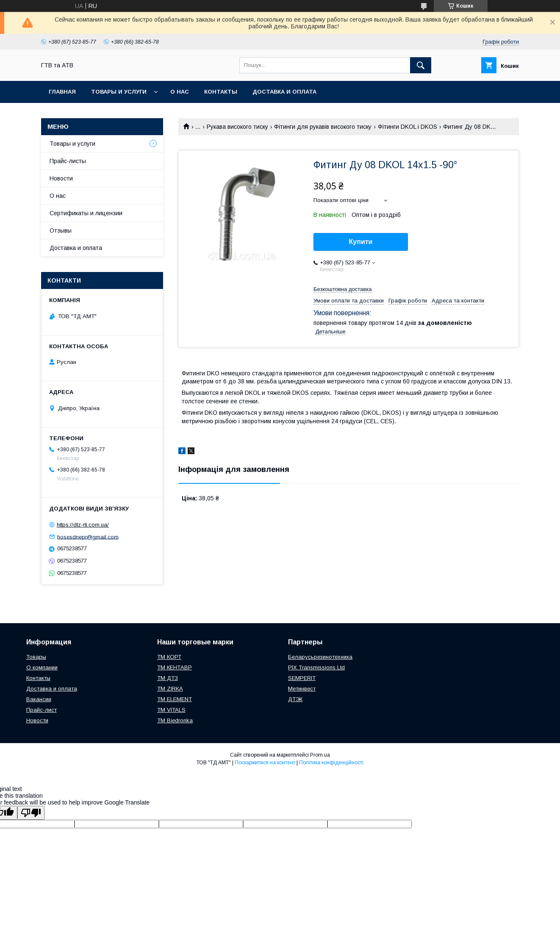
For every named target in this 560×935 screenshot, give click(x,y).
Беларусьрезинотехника (320, 657)
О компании (42, 667)
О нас (180, 92)
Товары (36, 657)
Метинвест (302, 689)
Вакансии (39, 699)
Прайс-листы (68, 161)
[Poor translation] (31, 813)
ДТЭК (295, 699)
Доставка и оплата (284, 92)
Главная (62, 92)
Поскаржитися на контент (265, 763)
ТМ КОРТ (169, 657)
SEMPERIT (302, 678)
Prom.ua (320, 755)
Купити (361, 242)
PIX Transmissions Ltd (316, 667)
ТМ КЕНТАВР (175, 667)
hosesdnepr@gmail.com (88, 537)
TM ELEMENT (175, 699)
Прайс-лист (42, 710)
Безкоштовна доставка (342, 289)
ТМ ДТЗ (168, 678)
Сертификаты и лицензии (86, 213)
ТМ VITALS (171, 710)
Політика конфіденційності (331, 763)
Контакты (221, 92)
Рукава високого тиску (237, 127)
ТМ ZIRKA (170, 689)
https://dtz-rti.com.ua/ (83, 525)
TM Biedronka (175, 720)
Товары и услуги (119, 92)
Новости (61, 178)
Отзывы (61, 230)
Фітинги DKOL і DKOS (408, 127)
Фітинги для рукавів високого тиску (323, 127)
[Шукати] (421, 65)
